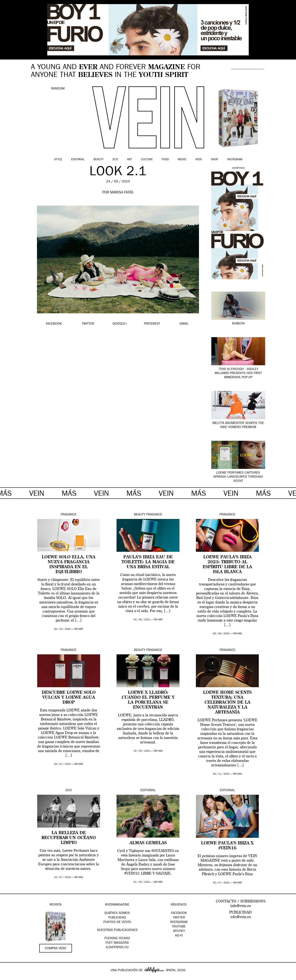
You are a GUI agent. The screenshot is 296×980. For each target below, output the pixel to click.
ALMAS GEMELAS (148, 843)
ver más (79, 629)
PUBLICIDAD (117, 918)
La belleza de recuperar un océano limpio (69, 838)
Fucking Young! (117, 939)
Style (58, 160)
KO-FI (179, 936)
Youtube (179, 927)
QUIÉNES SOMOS (117, 913)
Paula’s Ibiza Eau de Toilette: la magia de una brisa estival (148, 562)
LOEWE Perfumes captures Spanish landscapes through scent (238, 477)
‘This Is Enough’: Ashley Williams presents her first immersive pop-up (238, 373)
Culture (147, 160)
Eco (115, 160)
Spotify (179, 931)
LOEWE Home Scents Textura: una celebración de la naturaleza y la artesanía (227, 703)
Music (182, 160)
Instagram (235, 160)
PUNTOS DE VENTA (117, 922)
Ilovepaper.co (117, 948)
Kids (199, 160)
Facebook (179, 913)
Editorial (78, 160)
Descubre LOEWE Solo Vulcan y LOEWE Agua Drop (69, 698)
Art (129, 160)
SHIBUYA (238, 324)
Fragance (69, 515)
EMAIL (184, 324)
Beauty (99, 160)
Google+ (8, 977)
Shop (214, 160)
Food (165, 160)
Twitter (179, 918)
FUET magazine (117, 943)
